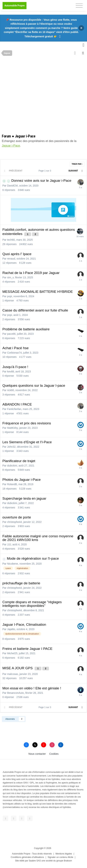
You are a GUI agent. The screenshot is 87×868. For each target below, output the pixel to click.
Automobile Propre (21, 854)
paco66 (11, 334)
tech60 (11, 240)
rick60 (11, 390)
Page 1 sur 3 (46, 171)
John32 (11, 447)
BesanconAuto (16, 693)
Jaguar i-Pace (11, 146)
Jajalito (11, 629)
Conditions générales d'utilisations (27, 857)
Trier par (77, 164)
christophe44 (15, 522)
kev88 (11, 372)
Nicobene (13, 564)
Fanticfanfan (14, 409)
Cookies (54, 754)
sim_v (10, 277)
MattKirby (13, 428)
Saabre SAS (35, 861)
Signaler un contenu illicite (60, 857)
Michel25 (12, 653)
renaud (11, 259)
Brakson (68, 861)
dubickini (12, 466)
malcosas (13, 674)
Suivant (73, 171)
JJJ (9, 544)
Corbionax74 (14, 353)
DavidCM (13, 186)
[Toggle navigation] (79, 6)
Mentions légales (64, 854)
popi (10, 296)
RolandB (12, 484)
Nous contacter (37, 754)
